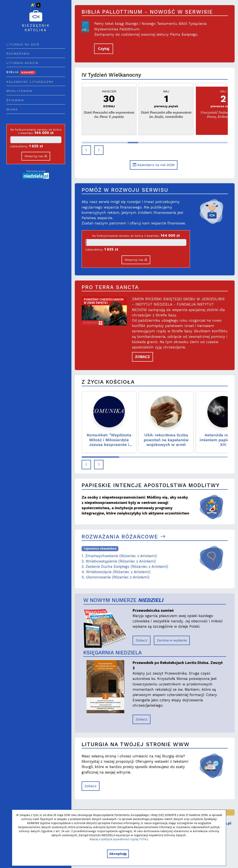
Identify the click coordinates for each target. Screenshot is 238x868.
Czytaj (104, 49)
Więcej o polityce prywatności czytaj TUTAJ (119, 839)
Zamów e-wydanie (172, 640)
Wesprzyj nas (36, 156)
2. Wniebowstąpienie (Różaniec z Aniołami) (119, 561)
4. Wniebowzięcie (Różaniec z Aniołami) (116, 572)
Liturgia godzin (22, 63)
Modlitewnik (19, 91)
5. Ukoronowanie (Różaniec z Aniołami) (115, 577)
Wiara (12, 109)
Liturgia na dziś (23, 44)
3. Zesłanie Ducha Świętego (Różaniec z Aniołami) (125, 566)
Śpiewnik (15, 100)
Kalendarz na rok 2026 (154, 165)
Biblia (21, 72)
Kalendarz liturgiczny (30, 82)
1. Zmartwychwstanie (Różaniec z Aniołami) (119, 556)
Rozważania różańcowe (124, 537)
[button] (86, 150)
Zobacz (142, 640)
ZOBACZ (142, 357)
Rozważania (18, 54)
